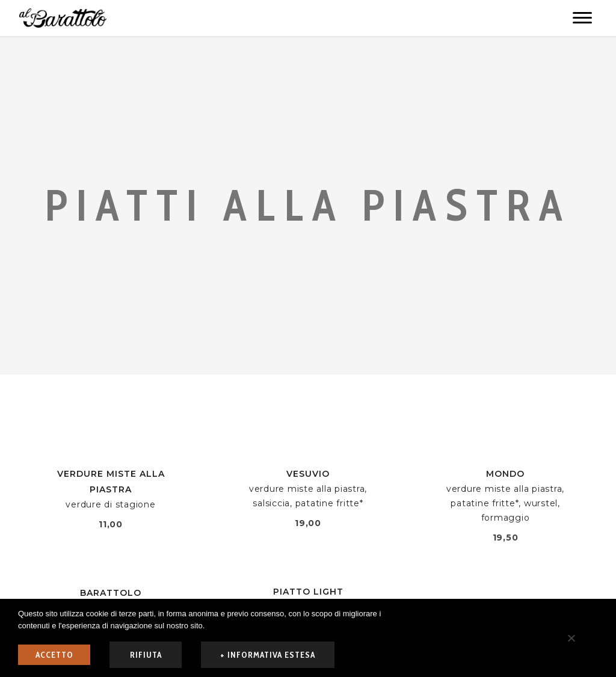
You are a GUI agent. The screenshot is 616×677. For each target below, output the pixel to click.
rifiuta (146, 655)
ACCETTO (54, 655)
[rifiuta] (571, 638)
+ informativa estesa (268, 655)
